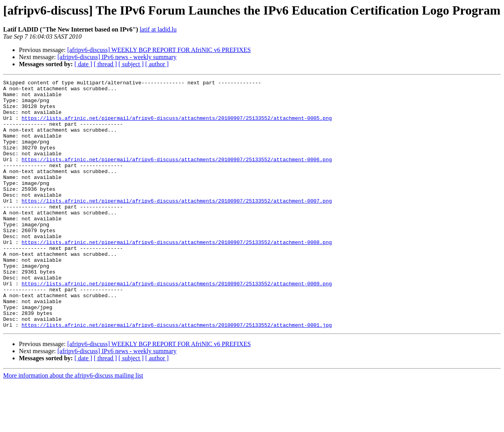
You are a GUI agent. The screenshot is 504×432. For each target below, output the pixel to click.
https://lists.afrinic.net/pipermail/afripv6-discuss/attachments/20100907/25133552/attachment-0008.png (177, 275)
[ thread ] (105, 64)
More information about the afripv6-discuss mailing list (73, 425)
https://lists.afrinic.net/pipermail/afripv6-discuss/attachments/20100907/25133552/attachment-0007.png (177, 225)
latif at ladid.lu (158, 29)
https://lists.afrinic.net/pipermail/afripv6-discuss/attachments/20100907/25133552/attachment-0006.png (177, 176)
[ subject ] (131, 64)
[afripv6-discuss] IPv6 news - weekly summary (117, 57)
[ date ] (83, 64)
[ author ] (157, 64)
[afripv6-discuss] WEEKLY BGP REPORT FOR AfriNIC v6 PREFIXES (159, 50)
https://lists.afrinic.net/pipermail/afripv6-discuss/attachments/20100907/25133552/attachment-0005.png (177, 126)
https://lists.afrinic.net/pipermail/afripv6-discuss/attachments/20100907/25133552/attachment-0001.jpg (177, 374)
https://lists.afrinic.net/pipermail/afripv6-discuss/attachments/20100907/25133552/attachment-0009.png (177, 325)
